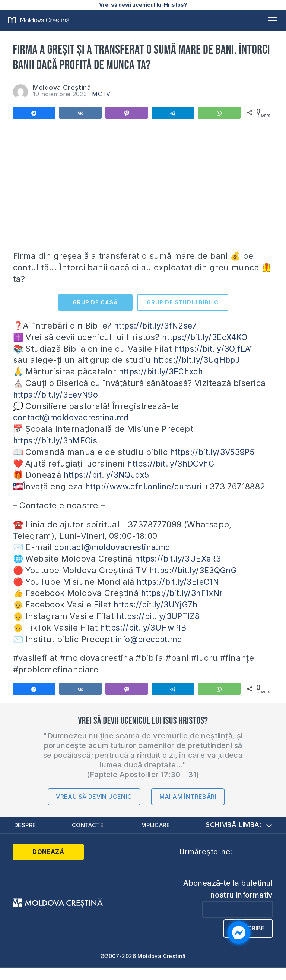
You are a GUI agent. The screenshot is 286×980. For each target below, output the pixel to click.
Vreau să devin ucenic (94, 808)
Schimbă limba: (239, 837)
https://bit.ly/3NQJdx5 (109, 475)
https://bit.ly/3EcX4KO (207, 337)
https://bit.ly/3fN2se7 (158, 326)
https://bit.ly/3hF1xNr (185, 604)
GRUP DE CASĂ (95, 302)
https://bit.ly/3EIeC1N (181, 593)
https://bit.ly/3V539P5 (215, 452)
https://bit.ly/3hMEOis (58, 440)
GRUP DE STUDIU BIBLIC (183, 302)
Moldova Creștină (62, 87)
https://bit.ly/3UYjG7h (158, 616)
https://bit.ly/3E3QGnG (196, 582)
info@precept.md (151, 650)
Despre (26, 836)
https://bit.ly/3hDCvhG (174, 464)
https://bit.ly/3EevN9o (58, 395)
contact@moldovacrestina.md (74, 417)
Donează (43, 864)
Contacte (89, 836)
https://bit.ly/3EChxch (164, 371)
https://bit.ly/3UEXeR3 (181, 570)
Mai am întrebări (188, 808)
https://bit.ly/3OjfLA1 (216, 349)
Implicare (156, 836)
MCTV (101, 94)
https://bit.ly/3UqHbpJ (200, 360)
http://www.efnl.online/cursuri (147, 486)
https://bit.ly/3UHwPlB (146, 639)
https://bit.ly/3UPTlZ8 (161, 628)
